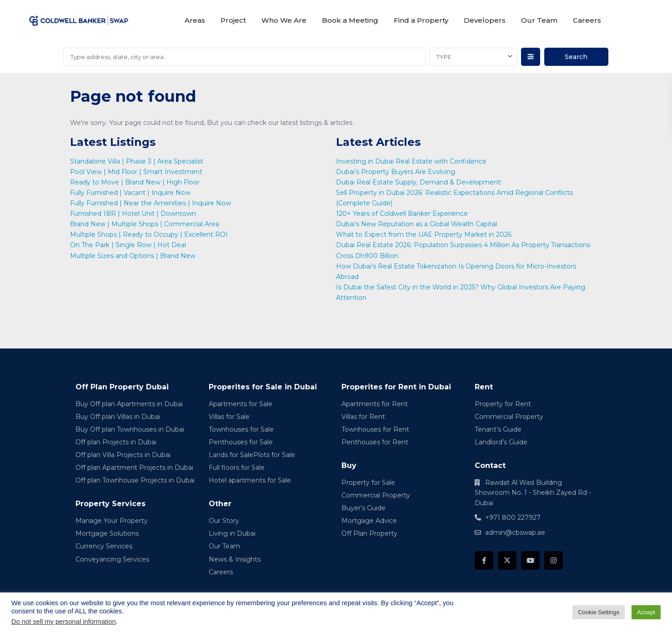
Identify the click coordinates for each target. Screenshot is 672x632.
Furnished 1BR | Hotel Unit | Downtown (133, 214)
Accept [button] (646, 612)
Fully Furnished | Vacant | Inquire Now (130, 193)
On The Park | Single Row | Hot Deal (128, 245)
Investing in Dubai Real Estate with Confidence (412, 161)
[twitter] (507, 560)
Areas (195, 20)
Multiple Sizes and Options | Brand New (133, 256)
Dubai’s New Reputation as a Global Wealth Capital (417, 224)
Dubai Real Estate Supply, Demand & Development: (420, 182)
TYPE (444, 57)
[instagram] (554, 560)
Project (233, 20)
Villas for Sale (229, 417)
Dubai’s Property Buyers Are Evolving (396, 172)
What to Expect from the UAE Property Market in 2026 (425, 234)
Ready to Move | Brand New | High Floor (135, 182)
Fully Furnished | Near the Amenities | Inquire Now (150, 203)
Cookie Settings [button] (599, 612)
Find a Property (421, 20)
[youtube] (530, 560)
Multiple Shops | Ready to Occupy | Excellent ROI (149, 234)
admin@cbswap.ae (515, 532)
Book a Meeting (350, 20)
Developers (485, 20)
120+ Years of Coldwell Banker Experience (402, 214)
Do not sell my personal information (64, 622)
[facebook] (484, 560)
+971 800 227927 (513, 518)
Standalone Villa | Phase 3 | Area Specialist (137, 161)
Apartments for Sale (241, 404)
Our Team (539, 20)
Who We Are (284, 20)
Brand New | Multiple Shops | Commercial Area (145, 224)
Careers (587, 20)
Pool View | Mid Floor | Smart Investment (136, 172)
